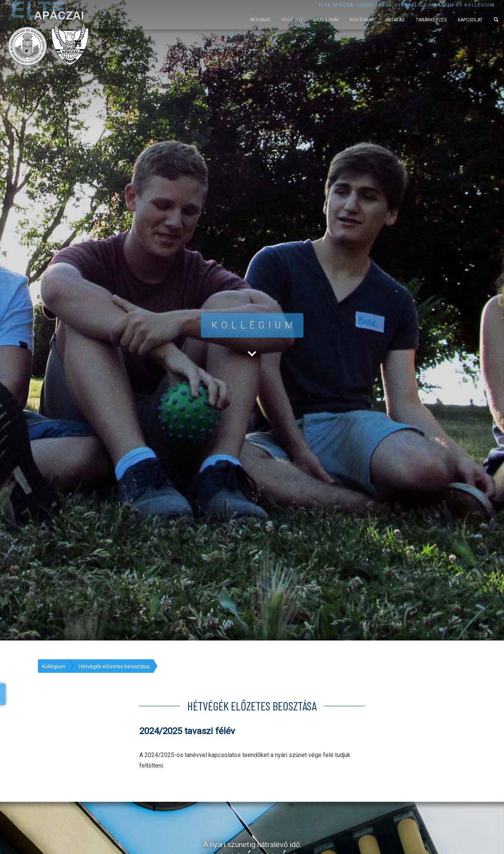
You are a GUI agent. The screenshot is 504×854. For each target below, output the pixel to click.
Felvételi (292, 20)
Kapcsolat (470, 20)
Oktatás (395, 20)
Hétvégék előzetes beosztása (114, 666)
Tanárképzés (431, 20)
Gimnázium (326, 20)
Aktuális (260, 20)
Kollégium (362, 20)
